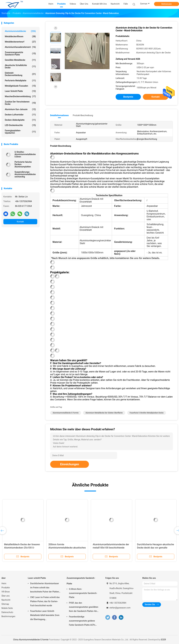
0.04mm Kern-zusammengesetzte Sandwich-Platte (83, 593)
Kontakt (20, 222)
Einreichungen (70, 464)
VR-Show (6, 592)
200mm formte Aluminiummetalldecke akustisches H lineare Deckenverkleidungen (67, 548)
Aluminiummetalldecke (20, 31)
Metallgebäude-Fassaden (20, 86)
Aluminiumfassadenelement (20, 47)
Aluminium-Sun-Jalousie (20, 109)
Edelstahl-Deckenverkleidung (20, 74)
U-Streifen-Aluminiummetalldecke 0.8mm (25, 154)
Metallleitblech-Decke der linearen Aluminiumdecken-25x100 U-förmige (22, 548)
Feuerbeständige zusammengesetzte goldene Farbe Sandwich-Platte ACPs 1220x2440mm (82, 621)
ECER (163, 640)
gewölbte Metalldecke (20, 60)
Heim (4, 583)
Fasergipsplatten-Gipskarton (20, 132)
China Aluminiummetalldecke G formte (31, 640)
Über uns (6, 596)
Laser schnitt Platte (20, 91)
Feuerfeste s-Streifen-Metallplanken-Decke (147, 413)
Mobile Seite (7, 608)
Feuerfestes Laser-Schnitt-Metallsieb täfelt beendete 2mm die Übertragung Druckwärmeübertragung (45, 616)
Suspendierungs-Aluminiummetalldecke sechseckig (25, 174)
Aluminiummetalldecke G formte (66, 413)
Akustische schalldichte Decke (20, 66)
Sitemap (5, 604)
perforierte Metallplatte (20, 81)
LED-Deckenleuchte (20, 125)
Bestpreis (128, 97)
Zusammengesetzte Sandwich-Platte (20, 53)
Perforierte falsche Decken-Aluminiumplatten (23, 164)
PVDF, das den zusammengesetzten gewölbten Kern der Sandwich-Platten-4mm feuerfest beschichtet (84, 607)
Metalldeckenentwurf (20, 42)
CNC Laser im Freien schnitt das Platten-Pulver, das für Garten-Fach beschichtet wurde (45, 601)
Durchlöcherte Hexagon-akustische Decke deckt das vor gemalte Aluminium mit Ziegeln (156, 548)
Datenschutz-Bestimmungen (8, 614)
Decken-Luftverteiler (20, 115)
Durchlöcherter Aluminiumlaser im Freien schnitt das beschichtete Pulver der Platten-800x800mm (45, 588)
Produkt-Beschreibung (83, 115)
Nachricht (6, 600)
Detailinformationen (59, 115)
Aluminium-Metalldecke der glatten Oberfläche (104, 413)
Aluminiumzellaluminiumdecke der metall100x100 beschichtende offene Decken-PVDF (111, 548)
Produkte (6, 588)
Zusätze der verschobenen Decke (20, 103)
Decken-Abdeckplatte (20, 120)
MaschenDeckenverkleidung (20, 96)
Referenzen (167, 4)
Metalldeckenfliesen (20, 36)
